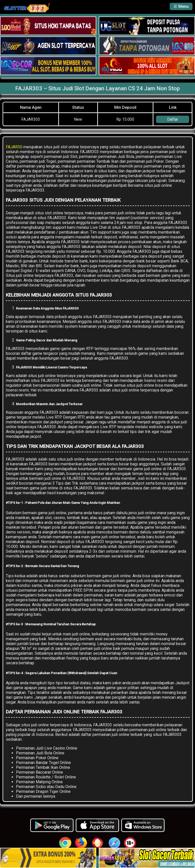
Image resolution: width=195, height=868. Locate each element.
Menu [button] (183, 6)
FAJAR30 (14, 147)
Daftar (173, 119)
